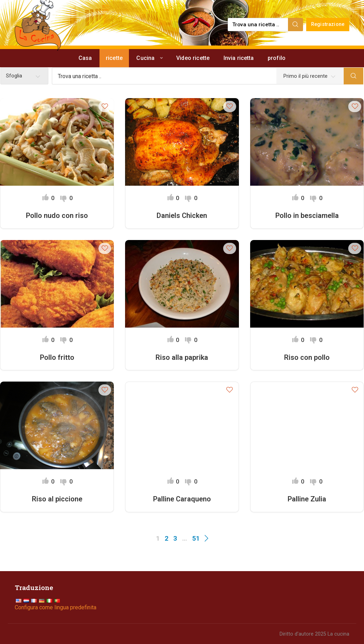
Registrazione (328, 24)
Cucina (145, 58)
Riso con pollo (307, 357)
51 (196, 538)
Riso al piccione (57, 499)
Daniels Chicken (182, 215)
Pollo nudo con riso (57, 215)
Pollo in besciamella (307, 215)
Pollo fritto (57, 357)
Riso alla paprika (182, 357)
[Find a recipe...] (258, 25)
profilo (277, 58)
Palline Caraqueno (182, 499)
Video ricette (193, 58)
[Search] (296, 25)
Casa (85, 58)
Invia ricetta (239, 58)
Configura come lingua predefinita (56, 607)
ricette (114, 58)
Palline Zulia (307, 499)
